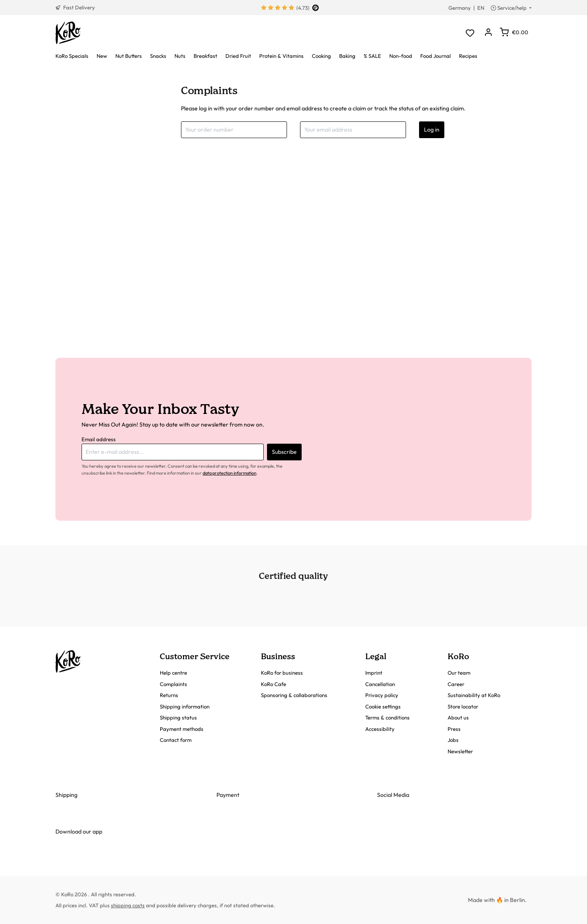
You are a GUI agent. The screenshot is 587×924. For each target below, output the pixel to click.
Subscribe (284, 452)
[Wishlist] (470, 33)
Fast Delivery (75, 7)
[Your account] (488, 33)
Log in (432, 130)
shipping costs (128, 905)
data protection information (230, 473)
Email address (99, 439)
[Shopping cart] (514, 32)
